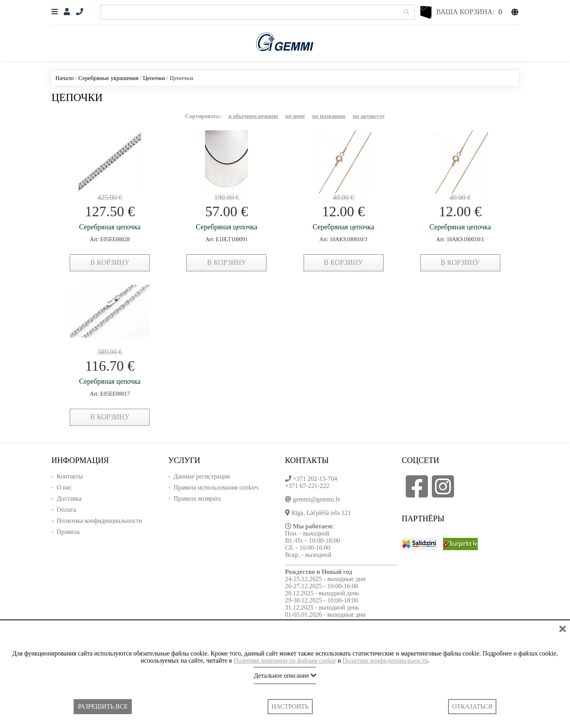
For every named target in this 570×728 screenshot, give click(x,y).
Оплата (66, 510)
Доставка (69, 498)
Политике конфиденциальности (385, 660)
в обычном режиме (253, 116)
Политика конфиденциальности (99, 521)
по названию (329, 116)
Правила (68, 532)
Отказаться (472, 706)
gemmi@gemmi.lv (317, 499)
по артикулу (369, 116)
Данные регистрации (201, 476)
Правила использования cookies (216, 487)
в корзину (110, 263)
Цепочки (154, 78)
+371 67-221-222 (307, 486)
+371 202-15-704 (315, 479)
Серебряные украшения (108, 78)
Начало (65, 78)
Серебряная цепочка (110, 227)
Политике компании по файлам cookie (285, 660)
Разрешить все (103, 706)
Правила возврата (197, 498)
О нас (64, 487)
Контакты (70, 476)
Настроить (290, 706)
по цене (295, 116)
